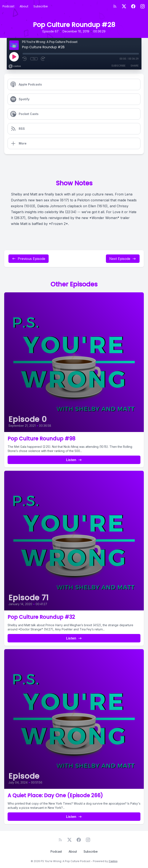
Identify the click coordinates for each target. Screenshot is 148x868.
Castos (113, 861)
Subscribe (41, 6)
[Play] (14, 57)
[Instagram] (143, 6)
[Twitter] (124, 6)
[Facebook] (133, 6)
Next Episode (123, 259)
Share (135, 66)
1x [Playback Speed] (34, 59)
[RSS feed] (115, 6)
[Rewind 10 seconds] (25, 59)
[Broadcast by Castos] (15, 66)
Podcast (9, 6)
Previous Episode (29, 259)
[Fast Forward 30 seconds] (43, 59)
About (24, 6)
